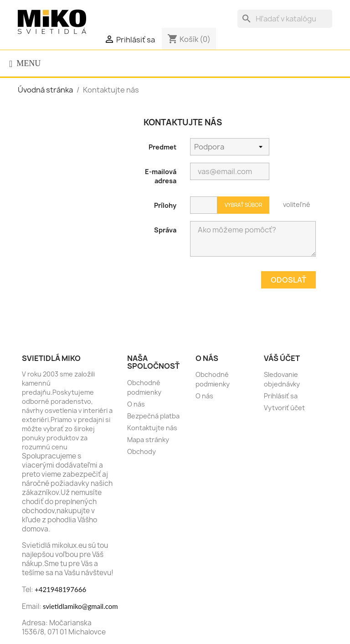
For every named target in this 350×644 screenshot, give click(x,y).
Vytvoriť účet (284, 408)
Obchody (142, 451)
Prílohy (165, 205)
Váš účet (282, 358)
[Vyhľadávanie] (285, 19)
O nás (136, 404)
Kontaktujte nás (152, 428)
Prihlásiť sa (281, 396)
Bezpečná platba (153, 416)
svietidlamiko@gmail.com (80, 606)
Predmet (162, 147)
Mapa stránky (148, 440)
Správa (165, 230)
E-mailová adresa (161, 176)
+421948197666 (60, 589)
